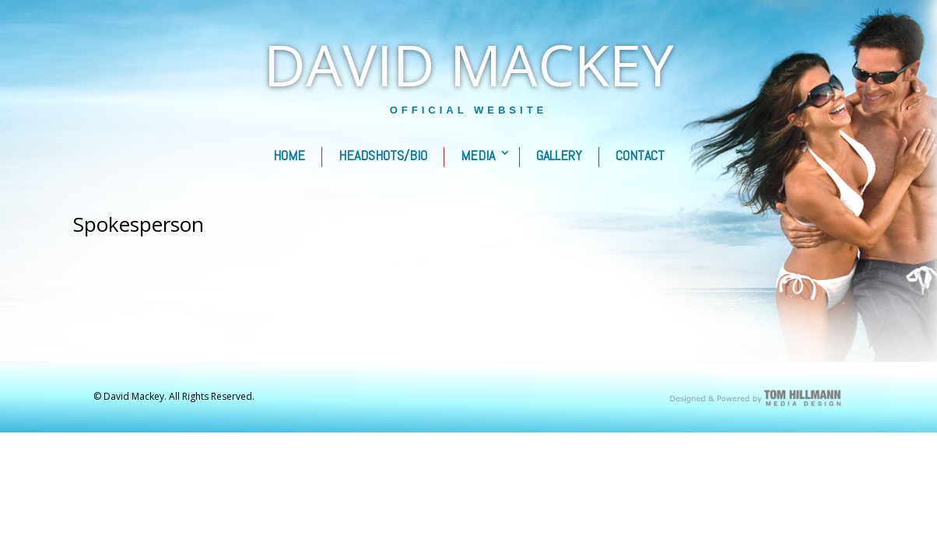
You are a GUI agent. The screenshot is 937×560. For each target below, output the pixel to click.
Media (478, 156)
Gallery (559, 156)
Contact (640, 156)
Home (289, 156)
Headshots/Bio (383, 156)
